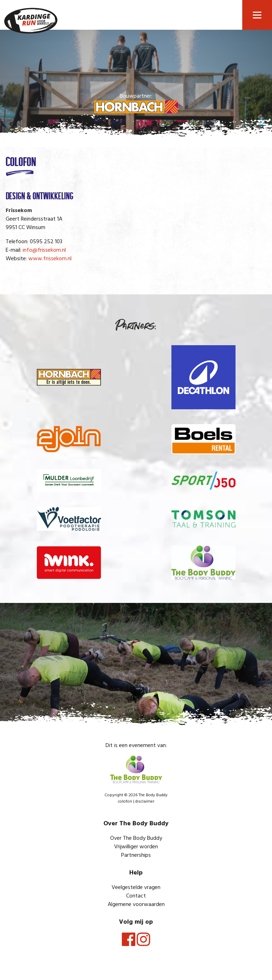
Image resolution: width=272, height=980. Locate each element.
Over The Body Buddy (136, 838)
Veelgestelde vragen (136, 888)
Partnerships (136, 855)
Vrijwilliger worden (136, 847)
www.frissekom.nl (50, 259)
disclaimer (145, 802)
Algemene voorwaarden (136, 905)
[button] (257, 15)
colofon (125, 802)
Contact (136, 896)
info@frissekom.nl (44, 250)
